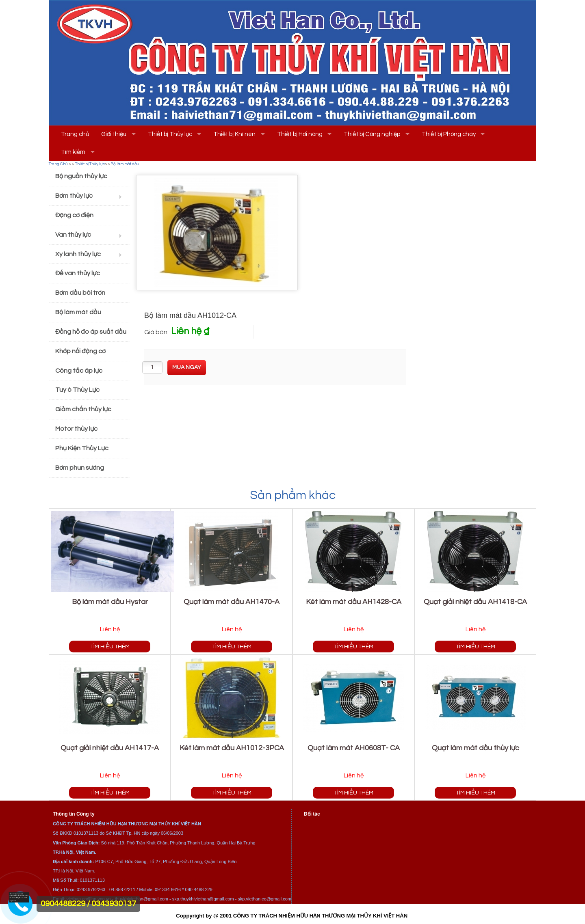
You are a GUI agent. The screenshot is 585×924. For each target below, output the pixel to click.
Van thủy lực (73, 235)
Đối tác (312, 814)
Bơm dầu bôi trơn (80, 293)
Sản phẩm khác (293, 495)
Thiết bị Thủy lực (170, 134)
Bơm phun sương (80, 468)
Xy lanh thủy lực (78, 254)
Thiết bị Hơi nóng (300, 134)
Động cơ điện (74, 215)
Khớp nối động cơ (80, 351)
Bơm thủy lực (74, 196)
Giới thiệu (114, 134)
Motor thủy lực (76, 429)
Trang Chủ (58, 164)
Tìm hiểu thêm (110, 647)
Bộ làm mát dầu (125, 164)
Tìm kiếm (73, 152)
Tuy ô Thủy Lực (77, 390)
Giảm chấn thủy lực (83, 409)
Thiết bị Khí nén (234, 134)
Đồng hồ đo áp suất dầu (91, 332)
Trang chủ (75, 134)
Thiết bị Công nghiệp (372, 134)
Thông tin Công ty (74, 814)
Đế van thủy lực (78, 273)
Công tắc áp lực (79, 371)
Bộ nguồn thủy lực (81, 176)
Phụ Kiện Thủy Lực (82, 448)
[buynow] (187, 368)
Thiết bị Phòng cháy (449, 134)
